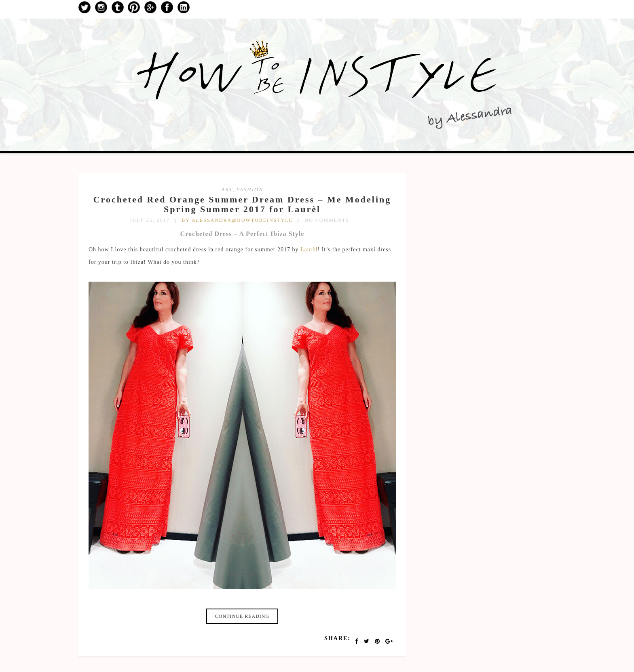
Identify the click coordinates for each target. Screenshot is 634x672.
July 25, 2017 (150, 220)
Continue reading (242, 616)
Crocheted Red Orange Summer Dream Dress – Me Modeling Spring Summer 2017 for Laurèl (242, 204)
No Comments (327, 220)
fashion (250, 189)
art (227, 189)
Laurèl (309, 250)
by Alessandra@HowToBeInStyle (237, 220)
